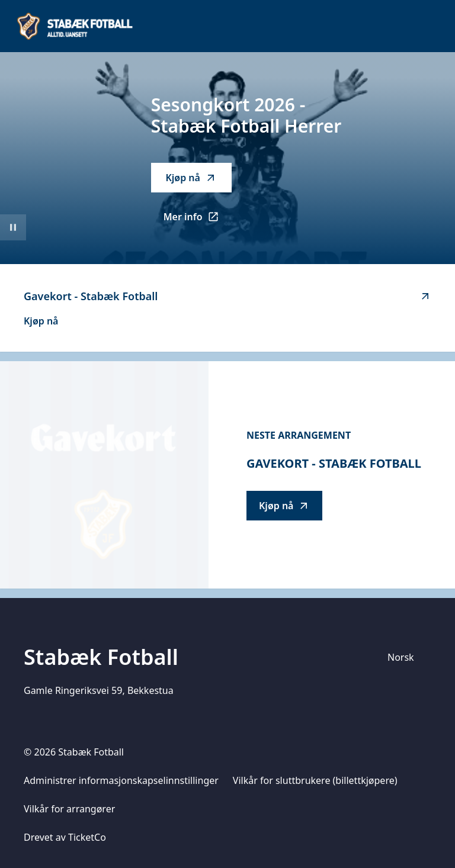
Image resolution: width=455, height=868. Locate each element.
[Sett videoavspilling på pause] (13, 227)
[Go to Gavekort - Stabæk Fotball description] (104, 475)
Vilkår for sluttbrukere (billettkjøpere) (315, 780)
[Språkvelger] (406, 657)
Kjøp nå (191, 178)
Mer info (198, 220)
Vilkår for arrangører (69, 809)
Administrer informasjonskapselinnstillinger (121, 780)
